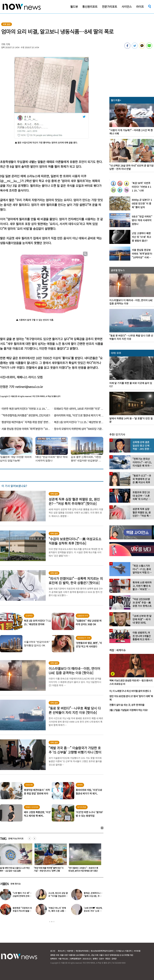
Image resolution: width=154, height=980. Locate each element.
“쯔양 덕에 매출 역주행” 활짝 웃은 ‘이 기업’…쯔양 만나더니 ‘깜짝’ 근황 (83, 869)
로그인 (53, 951)
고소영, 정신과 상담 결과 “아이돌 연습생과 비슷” (58, 896)
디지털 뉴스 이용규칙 (124, 951)
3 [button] (54, 922)
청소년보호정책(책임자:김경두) (102, 951)
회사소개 (61, 951)
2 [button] (52, 922)
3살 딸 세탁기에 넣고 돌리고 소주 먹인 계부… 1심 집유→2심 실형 (49, 869)
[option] (50, 859)
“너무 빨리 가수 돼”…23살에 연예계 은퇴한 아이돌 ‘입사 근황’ (22, 896)
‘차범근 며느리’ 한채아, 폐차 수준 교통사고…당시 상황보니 (57, 911)
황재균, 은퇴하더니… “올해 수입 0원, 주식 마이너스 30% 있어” (93, 896)
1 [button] (50, 922)
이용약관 (70, 951)
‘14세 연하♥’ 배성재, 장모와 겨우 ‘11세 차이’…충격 (93, 911)
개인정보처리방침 (82, 951)
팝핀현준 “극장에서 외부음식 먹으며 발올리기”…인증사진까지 (22, 911)
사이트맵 (137, 951)
